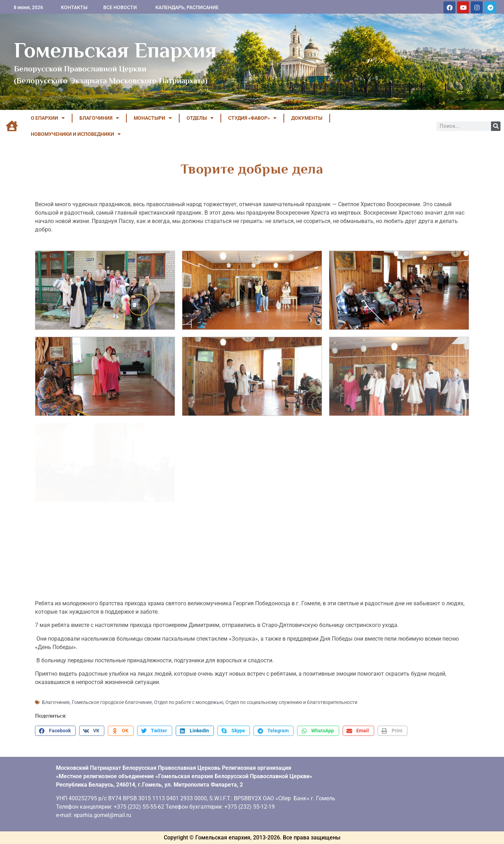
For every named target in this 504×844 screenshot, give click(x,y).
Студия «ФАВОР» (252, 118)
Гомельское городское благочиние (112, 702)
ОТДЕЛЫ (200, 118)
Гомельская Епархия (115, 50)
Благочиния (56, 702)
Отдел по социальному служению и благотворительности (291, 702)
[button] (55, 731)
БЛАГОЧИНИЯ (99, 118)
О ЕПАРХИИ (48, 118)
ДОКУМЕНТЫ (307, 118)
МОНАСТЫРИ (153, 118)
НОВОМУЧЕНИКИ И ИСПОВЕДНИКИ (76, 134)
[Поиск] (496, 126)
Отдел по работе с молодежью (189, 702)
